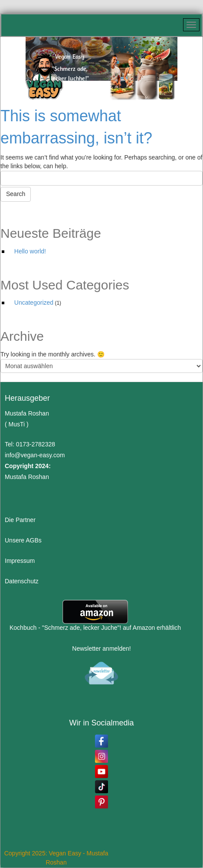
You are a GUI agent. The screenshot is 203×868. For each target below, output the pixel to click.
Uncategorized (34, 303)
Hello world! (30, 251)
